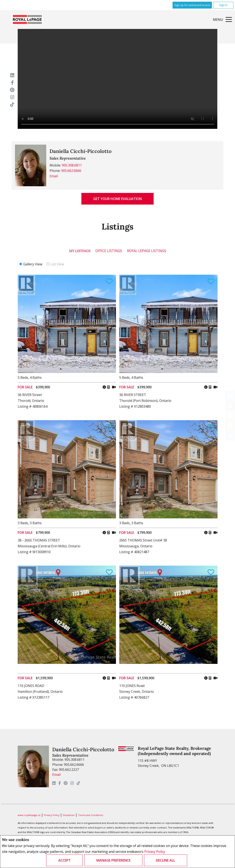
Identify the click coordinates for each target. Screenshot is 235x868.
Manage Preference (113, 860)
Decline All (165, 860)
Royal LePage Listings (147, 251)
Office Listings (109, 251)
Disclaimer (69, 815)
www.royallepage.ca (29, 815)
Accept (65, 860)
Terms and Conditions (91, 815)
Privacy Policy (155, 852)
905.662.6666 (71, 171)
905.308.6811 (72, 165)
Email (54, 176)
